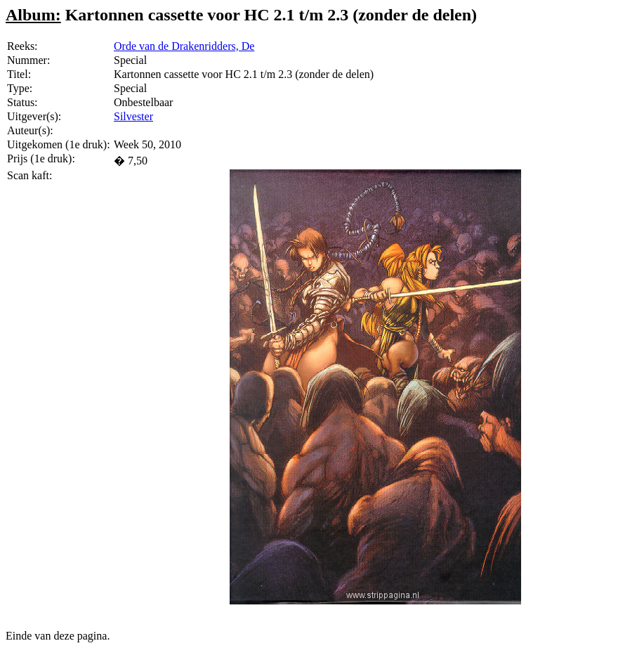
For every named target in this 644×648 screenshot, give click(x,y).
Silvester (133, 116)
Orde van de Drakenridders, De (184, 46)
